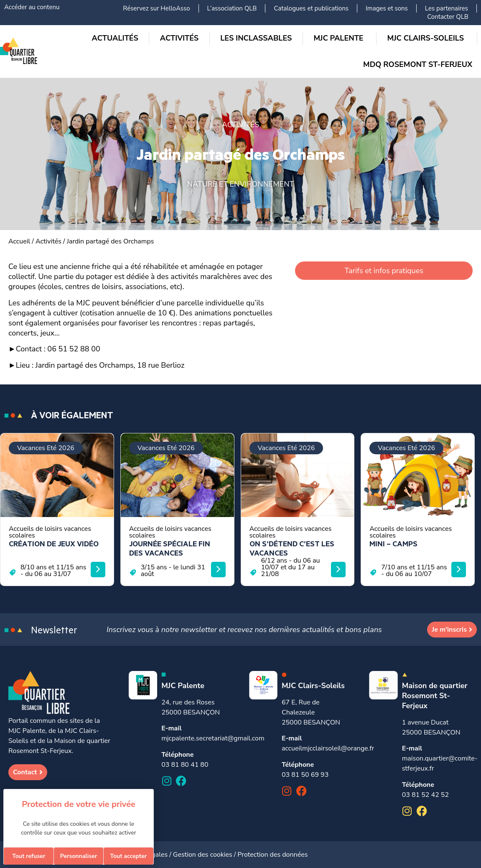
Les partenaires (447, 8)
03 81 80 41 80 (185, 765)
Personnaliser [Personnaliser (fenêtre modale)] (79, 856)
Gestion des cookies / (205, 855)
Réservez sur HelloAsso (156, 8)
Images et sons (387, 8)
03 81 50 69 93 (305, 775)
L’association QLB (232, 8)
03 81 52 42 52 (425, 795)
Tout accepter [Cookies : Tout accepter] (128, 856)
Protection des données (272, 855)
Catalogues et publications (311, 8)
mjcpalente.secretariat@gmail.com (213, 738)
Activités (48, 241)
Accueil (19, 241)
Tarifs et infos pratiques (384, 271)
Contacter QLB (448, 17)
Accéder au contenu (32, 7)
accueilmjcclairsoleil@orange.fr (328, 748)
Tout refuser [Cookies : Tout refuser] (29, 856)
